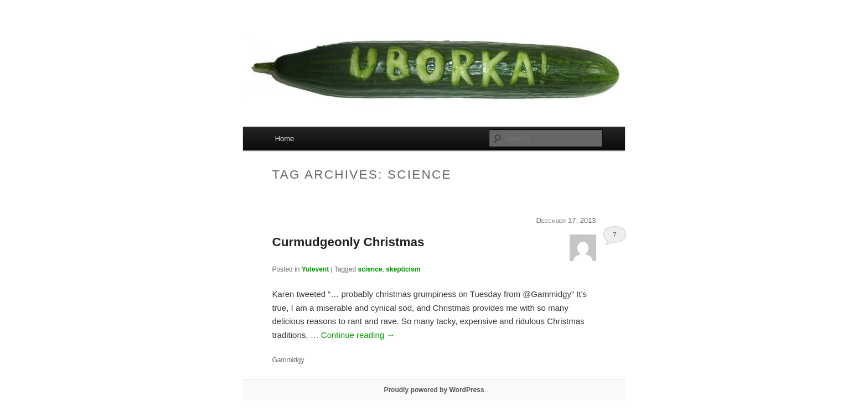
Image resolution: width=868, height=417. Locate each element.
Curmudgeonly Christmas (348, 242)
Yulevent (315, 269)
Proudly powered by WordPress (434, 390)
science (370, 269)
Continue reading (358, 335)
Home (285, 139)
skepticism (403, 269)
